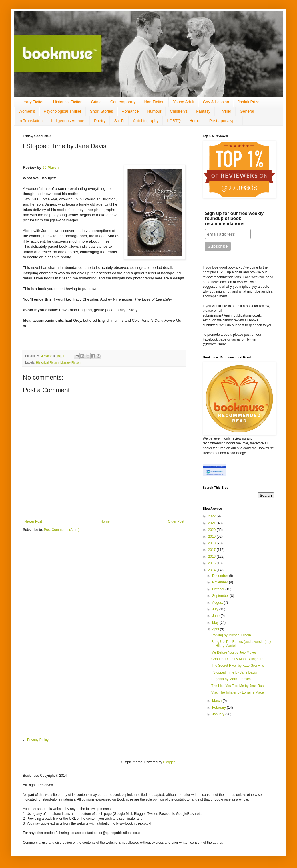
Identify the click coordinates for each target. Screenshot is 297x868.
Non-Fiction (154, 102)
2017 (212, 550)
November (221, 582)
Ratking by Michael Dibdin (231, 635)
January (219, 714)
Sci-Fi (119, 121)
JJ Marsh (50, 167)
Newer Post (33, 521)
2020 (212, 530)
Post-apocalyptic (224, 121)
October (219, 589)
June (216, 616)
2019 (212, 537)
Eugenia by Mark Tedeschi (231, 679)
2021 (212, 523)
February (219, 708)
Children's (179, 111)
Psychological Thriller (63, 111)
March (217, 701)
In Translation (31, 121)
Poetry (100, 121)
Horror (195, 121)
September (221, 596)
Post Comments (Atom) (62, 530)
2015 (212, 563)
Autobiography (146, 121)
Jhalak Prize (248, 102)
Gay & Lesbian (216, 102)
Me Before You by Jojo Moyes (234, 652)
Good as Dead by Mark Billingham (237, 659)
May (216, 623)
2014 (212, 570)
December (221, 576)
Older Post (176, 521)
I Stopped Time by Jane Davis (234, 672)
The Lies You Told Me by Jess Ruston (240, 686)
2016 (212, 557)
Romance (130, 111)
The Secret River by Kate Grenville (238, 666)
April (216, 629)
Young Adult (184, 102)
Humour (154, 111)
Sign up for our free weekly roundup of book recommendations (234, 218)
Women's (27, 111)
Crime (96, 102)
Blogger (169, 762)
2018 (212, 543)
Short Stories (102, 111)
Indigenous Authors (68, 121)
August (218, 603)
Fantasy (203, 111)
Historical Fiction (68, 102)
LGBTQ (174, 121)
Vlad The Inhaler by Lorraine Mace (238, 692)
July (216, 609)
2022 (212, 516)
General (247, 111)
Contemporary (123, 102)
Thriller (225, 111)
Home (105, 521)
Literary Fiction (31, 102)
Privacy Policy (38, 740)
